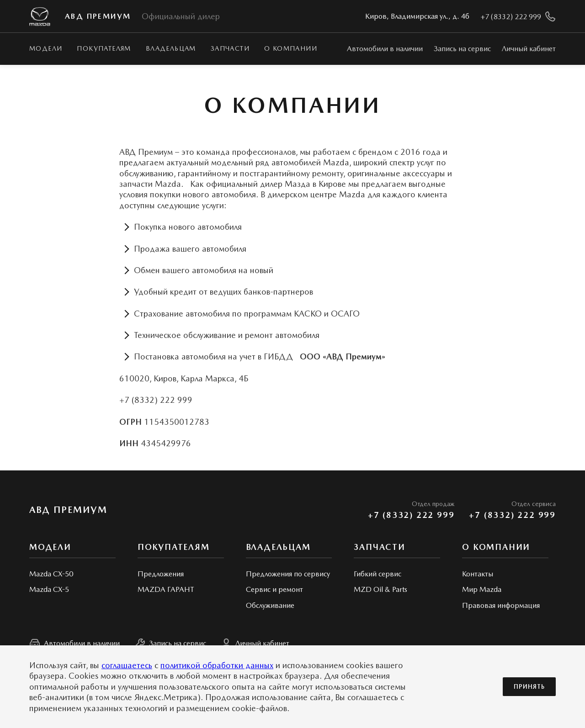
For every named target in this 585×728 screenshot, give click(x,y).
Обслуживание (270, 605)
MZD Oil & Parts (380, 589)
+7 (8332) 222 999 (411, 515)
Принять (529, 687)
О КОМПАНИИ (496, 547)
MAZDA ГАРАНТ (166, 589)
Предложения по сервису (288, 574)
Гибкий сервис (378, 574)
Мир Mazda (482, 589)
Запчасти (230, 48)
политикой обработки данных (217, 665)
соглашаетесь (127, 665)
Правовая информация (501, 605)
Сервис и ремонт (274, 589)
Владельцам (171, 48)
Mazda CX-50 (51, 574)
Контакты (478, 574)
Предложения (161, 574)
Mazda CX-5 (49, 589)
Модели (46, 48)
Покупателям (104, 48)
